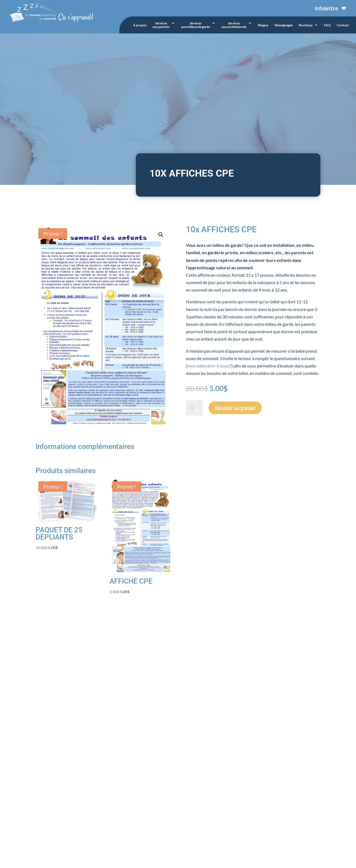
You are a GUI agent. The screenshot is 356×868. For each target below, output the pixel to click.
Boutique (306, 25)
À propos (140, 25)
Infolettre (326, 8)
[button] (161, 235)
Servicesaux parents (161, 25)
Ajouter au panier (235, 408)
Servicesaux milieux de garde (196, 25)
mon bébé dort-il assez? (209, 366)
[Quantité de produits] (194, 408)
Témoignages (283, 25)
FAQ (327, 25)
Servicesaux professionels (234, 25)
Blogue (263, 25)
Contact (343, 25)
